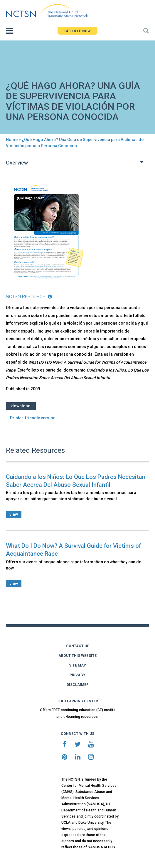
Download (21, 406)
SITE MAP (77, 665)
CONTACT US (78, 646)
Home (12, 140)
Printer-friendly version (33, 418)
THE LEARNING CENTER (77, 701)
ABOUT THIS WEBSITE (77, 656)
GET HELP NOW (77, 31)
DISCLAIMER (78, 685)
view (14, 514)
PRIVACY (77, 675)
